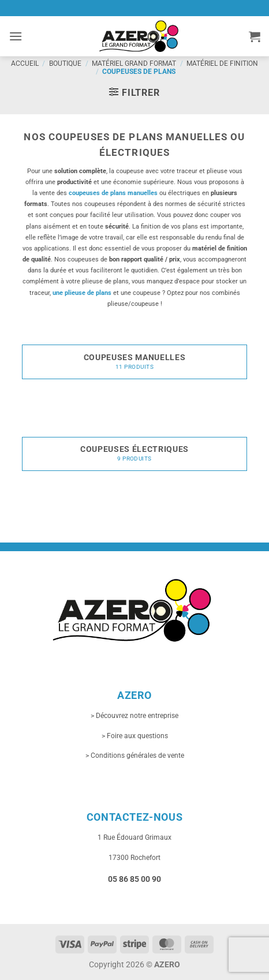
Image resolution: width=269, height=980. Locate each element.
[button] (16, 36)
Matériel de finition (222, 63)
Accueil (25, 63)
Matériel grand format (134, 63)
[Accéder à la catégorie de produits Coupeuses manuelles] (134, 359)
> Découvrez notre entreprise (134, 716)
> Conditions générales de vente (135, 755)
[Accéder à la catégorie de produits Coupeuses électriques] (134, 451)
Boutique (65, 63)
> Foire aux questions (135, 736)
